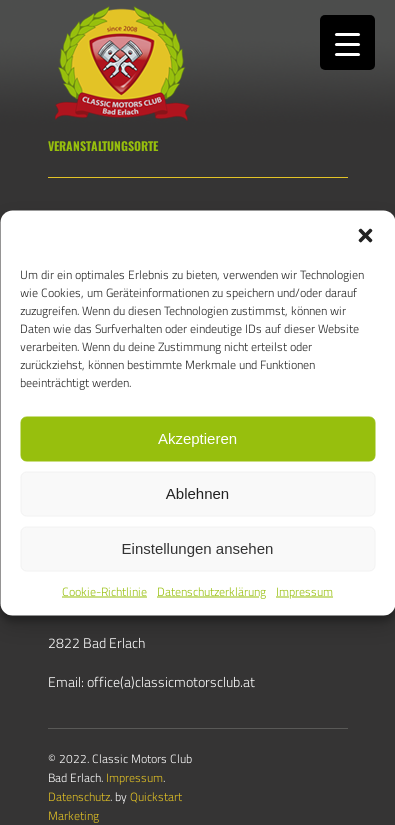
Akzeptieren (197, 438)
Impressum (304, 590)
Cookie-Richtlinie (104, 590)
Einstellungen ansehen (198, 548)
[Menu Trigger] (347, 42)
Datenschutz (79, 796)
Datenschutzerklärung (211, 590)
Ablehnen (197, 493)
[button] (365, 235)
